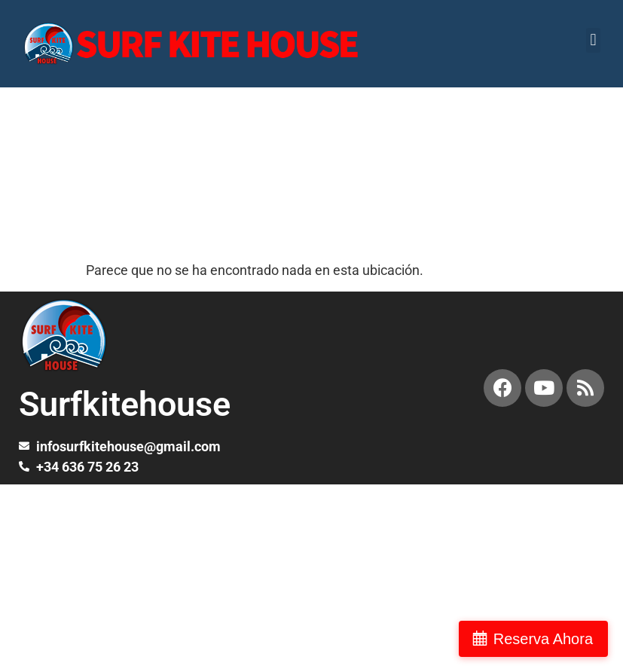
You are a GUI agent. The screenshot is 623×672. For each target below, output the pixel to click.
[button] (593, 40)
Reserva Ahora (543, 639)
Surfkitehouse (125, 404)
